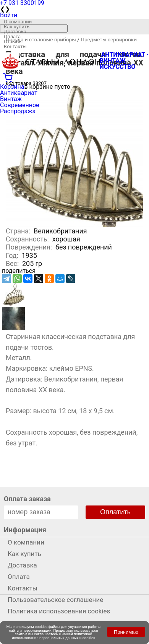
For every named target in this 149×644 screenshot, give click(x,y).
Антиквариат (19, 93)
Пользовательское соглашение (55, 600)
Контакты (15, 46)
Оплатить (115, 512)
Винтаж (11, 99)
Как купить (17, 27)
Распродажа (18, 111)
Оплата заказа (27, 499)
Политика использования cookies (59, 611)
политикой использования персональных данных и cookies (53, 636)
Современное (20, 105)
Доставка (15, 32)
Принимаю (126, 632)
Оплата (12, 37)
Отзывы (13, 42)
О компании (18, 22)
